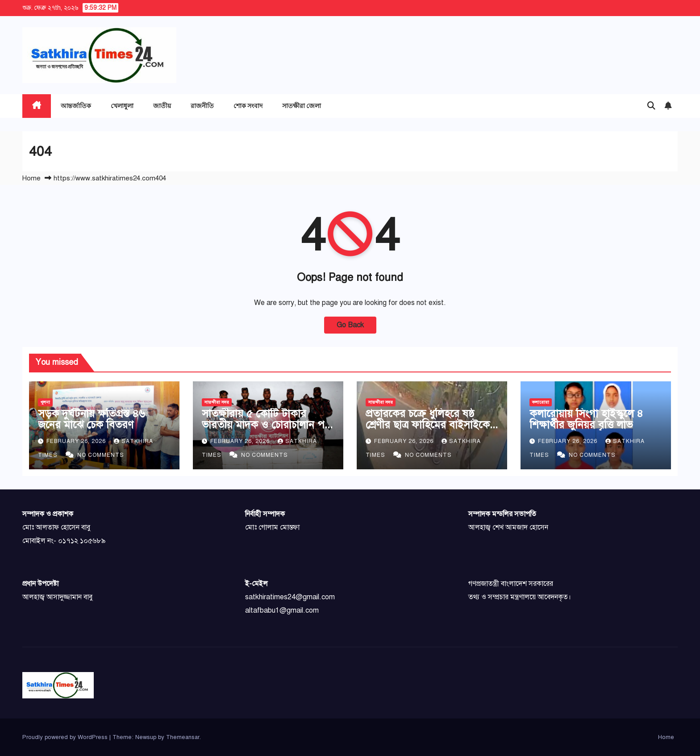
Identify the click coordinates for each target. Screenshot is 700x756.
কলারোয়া (541, 402)
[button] (651, 106)
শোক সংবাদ (248, 106)
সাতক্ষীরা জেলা (302, 106)
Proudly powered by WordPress (66, 737)
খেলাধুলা (122, 106)
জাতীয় (162, 106)
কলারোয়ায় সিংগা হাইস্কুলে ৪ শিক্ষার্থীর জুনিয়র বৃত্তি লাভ (586, 419)
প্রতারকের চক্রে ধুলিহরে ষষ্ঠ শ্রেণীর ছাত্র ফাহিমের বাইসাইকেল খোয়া (431, 425)
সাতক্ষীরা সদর (217, 402)
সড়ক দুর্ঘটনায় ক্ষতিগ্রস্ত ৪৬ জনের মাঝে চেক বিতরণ (92, 419)
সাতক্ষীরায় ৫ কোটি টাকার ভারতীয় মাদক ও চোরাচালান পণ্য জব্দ (268, 425)
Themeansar (183, 737)
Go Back (350, 325)
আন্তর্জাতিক (76, 106)
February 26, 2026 (77, 441)
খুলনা (45, 402)
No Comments (101, 455)
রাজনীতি (202, 106)
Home (31, 178)
